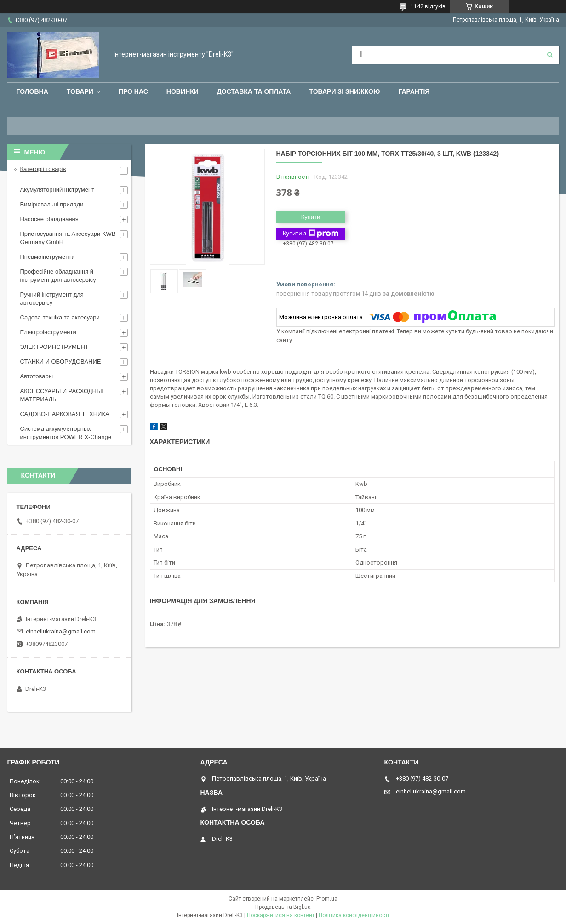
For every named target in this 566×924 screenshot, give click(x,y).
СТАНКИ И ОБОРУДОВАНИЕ (61, 362)
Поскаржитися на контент (281, 915)
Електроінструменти (48, 332)
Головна (32, 91)
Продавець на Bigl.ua (283, 907)
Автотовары (37, 376)
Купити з (311, 234)
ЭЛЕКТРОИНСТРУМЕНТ (54, 347)
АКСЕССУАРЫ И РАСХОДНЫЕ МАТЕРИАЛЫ (63, 395)
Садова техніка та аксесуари (60, 317)
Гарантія (414, 91)
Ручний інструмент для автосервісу (52, 299)
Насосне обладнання (49, 219)
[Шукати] (550, 55)
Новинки (183, 91)
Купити (311, 217)
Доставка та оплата (254, 91)
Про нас (133, 91)
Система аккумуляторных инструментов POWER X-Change (66, 433)
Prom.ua (327, 899)
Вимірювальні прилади (52, 204)
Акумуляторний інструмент (57, 190)
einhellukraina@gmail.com (61, 631)
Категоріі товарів (43, 169)
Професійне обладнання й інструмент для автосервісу (58, 276)
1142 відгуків (428, 6)
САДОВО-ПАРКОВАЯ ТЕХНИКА (65, 414)
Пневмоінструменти (48, 257)
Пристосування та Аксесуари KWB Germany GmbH (68, 238)
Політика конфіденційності (354, 915)
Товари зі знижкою (344, 91)
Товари (80, 91)
